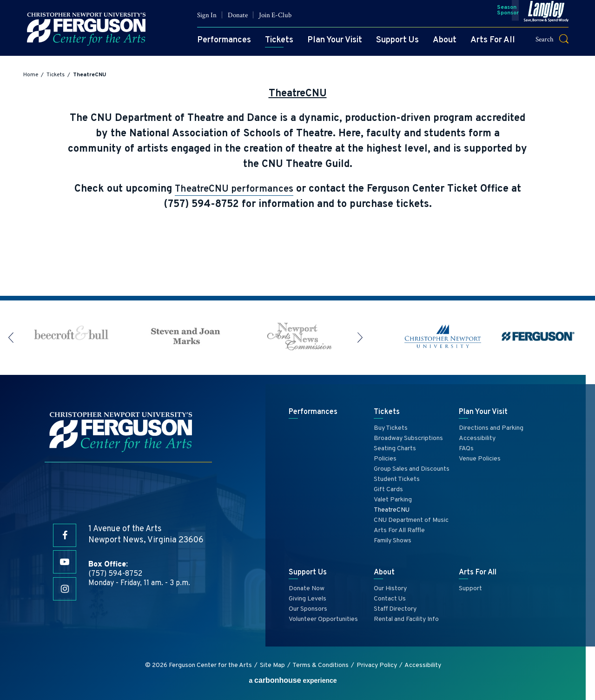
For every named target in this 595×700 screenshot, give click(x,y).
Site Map (272, 665)
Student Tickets (397, 479)
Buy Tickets (391, 428)
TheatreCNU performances (234, 189)
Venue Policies (480, 459)
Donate (232, 20)
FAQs (466, 449)
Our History (390, 589)
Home (31, 75)
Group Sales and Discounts (412, 469)
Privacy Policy (377, 665)
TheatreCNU (392, 510)
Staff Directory (395, 609)
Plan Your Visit (329, 45)
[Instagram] (65, 589)
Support (470, 589)
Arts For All (487, 45)
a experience (293, 680)
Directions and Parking (491, 428)
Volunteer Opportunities (323, 619)
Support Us (391, 45)
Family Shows (393, 541)
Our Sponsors (308, 609)
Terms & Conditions (321, 665)
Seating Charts (395, 449)
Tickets (273, 45)
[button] (552, 43)
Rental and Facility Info (406, 619)
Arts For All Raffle (399, 530)
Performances (218, 45)
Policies (385, 459)
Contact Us (390, 599)
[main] (297, 180)
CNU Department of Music (411, 520)
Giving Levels (307, 599)
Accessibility (477, 438)
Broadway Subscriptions (408, 438)
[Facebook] (65, 533)
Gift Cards (388, 490)
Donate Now (307, 589)
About (439, 45)
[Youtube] (65, 561)
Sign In (201, 20)
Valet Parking (393, 500)
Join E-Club (269, 20)
